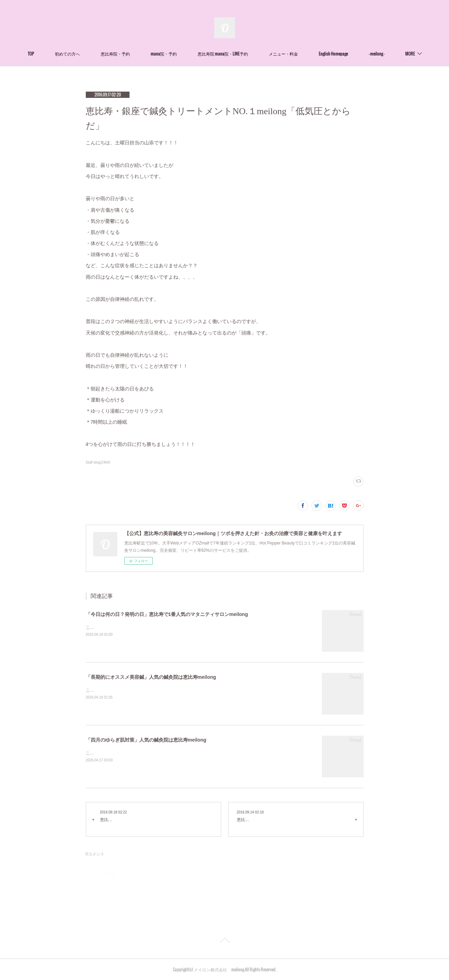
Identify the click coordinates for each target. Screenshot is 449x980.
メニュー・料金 (302, 54)
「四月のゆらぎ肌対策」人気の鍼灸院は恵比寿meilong (146, 740)
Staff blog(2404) (98, 462)
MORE (392, 54)
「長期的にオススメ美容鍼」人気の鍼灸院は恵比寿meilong (151, 677)
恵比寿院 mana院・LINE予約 (241, 54)
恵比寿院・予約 (134, 54)
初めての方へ (86, 54)
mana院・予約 (182, 54)
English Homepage (352, 54)
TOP (49, 54)
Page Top (224, 941)
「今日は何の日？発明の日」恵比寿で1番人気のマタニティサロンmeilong (167, 614)
